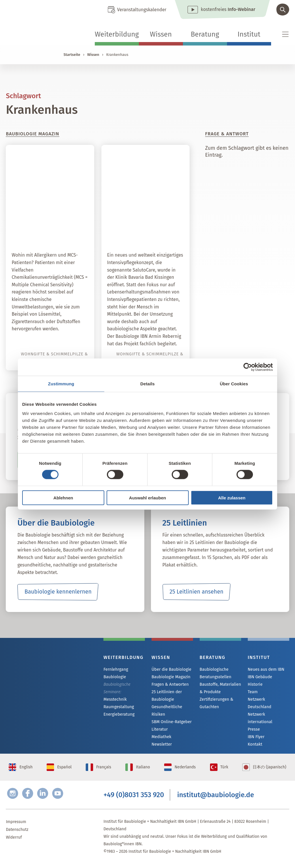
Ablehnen (63, 498)
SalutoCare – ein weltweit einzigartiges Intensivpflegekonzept (149, 226)
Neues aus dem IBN (265, 669)
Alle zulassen (232, 498)
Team (253, 693)
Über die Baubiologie (171, 669)
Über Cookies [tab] (234, 384)
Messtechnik (115, 699)
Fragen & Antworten (170, 685)
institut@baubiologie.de (216, 799)
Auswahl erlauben (147, 498)
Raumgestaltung (118, 707)
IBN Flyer (256, 731)
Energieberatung (118, 715)
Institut (249, 34)
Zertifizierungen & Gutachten (216, 703)
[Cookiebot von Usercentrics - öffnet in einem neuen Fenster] (248, 367)
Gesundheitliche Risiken (166, 711)
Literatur (159, 730)
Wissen (161, 34)
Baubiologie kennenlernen (58, 592)
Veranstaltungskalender (142, 10)
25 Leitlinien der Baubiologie (166, 696)
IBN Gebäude (260, 677)
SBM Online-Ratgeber (171, 723)
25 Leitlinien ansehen (196, 592)
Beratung (205, 34)
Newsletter (161, 746)
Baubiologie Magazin (170, 677)
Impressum (16, 826)
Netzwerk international (260, 712)
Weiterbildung (117, 34)
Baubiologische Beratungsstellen (215, 673)
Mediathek (161, 738)
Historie (255, 685)
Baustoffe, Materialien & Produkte (220, 688)
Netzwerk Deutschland (268, 701)
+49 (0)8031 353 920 (134, 799)
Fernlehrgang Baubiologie (115, 673)
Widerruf (14, 841)
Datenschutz (17, 834)
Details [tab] (147, 384)
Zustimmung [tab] (61, 384)
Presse (254, 723)
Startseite (72, 55)
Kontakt (255, 739)
